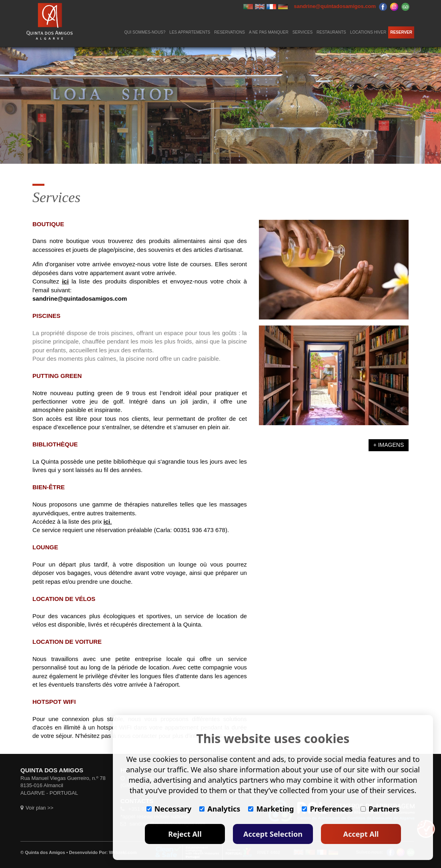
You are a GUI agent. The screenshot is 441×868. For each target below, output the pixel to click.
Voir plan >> (37, 808)
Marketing (271, 809)
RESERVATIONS (230, 32)
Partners (380, 809)
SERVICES (303, 32)
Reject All (185, 834)
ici (65, 281)
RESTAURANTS (331, 32)
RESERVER (401, 32)
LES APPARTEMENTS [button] (190, 32)
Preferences (327, 809)
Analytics (220, 809)
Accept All (361, 834)
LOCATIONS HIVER (368, 32)
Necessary (169, 809)
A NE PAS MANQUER (269, 32)
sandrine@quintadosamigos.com (80, 298)
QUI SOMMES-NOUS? (145, 32)
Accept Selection (273, 834)
